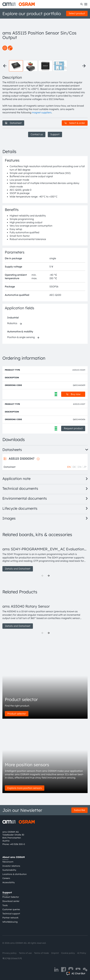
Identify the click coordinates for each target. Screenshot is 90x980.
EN (69, 467)
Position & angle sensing (21, 337)
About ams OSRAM (14, 857)
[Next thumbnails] (84, 66)
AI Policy (82, 953)
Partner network (10, 918)
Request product (73, 428)
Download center (11, 901)
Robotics (12, 323)
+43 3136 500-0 (17, 844)
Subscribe (79, 810)
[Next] (49, 576)
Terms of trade (41, 953)
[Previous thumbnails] (5, 66)
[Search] (82, 4)
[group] (45, 556)
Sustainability (9, 870)
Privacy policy (9, 953)
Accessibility (9, 882)
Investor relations (11, 866)
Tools (5, 905)
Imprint (55, 953)
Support (55, 134)
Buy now (73, 394)
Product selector (17, 714)
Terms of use (25, 953)
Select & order (75, 123)
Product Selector (11, 897)
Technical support (11, 914)
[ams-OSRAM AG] (19, 4)
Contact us (37, 134)
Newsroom (8, 862)
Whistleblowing (10, 922)
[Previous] (43, 576)
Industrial (13, 318)
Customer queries (11, 909)
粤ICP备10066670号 (12, 958)
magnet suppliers (42, 112)
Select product (77, 13)
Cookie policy (68, 953)
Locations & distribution (14, 874)
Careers (6, 878)
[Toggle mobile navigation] (86, 4)
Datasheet (13, 123)
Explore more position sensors (25, 788)
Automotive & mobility (20, 331)
